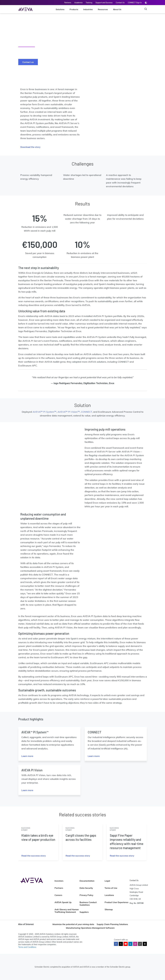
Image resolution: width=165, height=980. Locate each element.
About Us (117, 9)
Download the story (30, 147)
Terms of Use (111, 888)
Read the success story (34, 856)
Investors (59, 881)
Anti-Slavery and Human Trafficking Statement (67, 911)
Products (74, 9)
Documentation (87, 881)
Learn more (27, 756)
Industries (88, 9)
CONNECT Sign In (135, 3)
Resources (103, 9)
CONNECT (87, 412)
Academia (78, 3)
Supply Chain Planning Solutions (112, 924)
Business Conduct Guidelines (88, 904)
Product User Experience (117, 902)
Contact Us (120, 3)
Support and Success (104, 3)
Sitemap (109, 909)
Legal (107, 881)
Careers (58, 895)
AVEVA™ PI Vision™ (69, 412)
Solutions (60, 9)
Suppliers (84, 912)
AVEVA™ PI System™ (45, 412)
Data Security (86, 888)
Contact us (28, 62)
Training (89, 3)
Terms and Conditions (27, 947)
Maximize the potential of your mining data (73, 924)
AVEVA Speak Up (63, 902)
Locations (109, 895)
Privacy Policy (86, 895)
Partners (68, 3)
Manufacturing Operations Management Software (90, 928)
